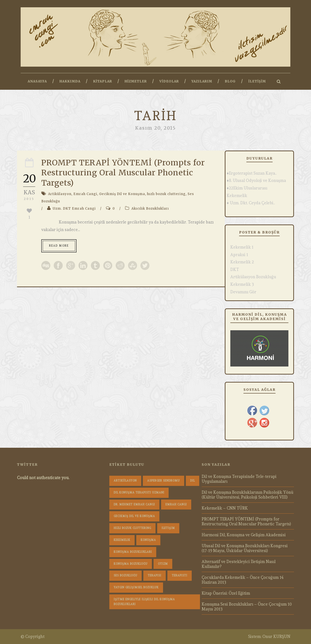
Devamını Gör (243, 292)
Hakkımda (70, 81)
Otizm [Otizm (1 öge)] (163, 564)
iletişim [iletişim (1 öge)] (168, 528)
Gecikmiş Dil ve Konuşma (122, 194)
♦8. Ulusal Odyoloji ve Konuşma (256, 180)
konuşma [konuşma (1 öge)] (148, 540)
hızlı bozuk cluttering (166, 194)
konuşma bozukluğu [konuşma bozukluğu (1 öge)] (131, 564)
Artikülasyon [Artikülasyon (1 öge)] (125, 481)
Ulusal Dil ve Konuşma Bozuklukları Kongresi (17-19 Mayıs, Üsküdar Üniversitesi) (245, 548)
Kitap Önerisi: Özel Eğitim (226, 593)
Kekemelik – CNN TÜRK (225, 508)
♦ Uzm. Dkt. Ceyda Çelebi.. (251, 203)
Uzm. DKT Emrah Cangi (74, 209)
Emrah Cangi (85, 194)
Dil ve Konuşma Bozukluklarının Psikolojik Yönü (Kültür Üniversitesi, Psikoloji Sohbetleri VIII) (247, 495)
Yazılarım (202, 81)
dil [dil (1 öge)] (193, 481)
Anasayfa (37, 81)
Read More (59, 246)
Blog (230, 81)
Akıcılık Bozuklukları (150, 209)
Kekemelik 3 (242, 284)
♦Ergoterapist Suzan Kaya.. (252, 173)
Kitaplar (103, 81)
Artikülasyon (60, 194)
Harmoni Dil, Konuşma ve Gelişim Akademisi (244, 535)
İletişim (257, 81)
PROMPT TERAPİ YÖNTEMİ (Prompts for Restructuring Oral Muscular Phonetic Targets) (123, 173)
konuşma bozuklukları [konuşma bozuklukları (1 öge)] (133, 552)
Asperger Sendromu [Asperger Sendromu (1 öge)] (164, 481)
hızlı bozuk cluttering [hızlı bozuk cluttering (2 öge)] (132, 528)
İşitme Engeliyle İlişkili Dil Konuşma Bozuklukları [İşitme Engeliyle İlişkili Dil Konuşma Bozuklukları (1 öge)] (144, 602)
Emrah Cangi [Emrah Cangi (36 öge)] (176, 505)
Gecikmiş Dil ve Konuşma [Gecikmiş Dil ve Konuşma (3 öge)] (134, 516)
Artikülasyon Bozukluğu (253, 277)
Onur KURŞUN (276, 636)
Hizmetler (136, 81)
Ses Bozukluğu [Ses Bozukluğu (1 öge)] (125, 576)
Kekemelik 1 (242, 247)
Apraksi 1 (239, 255)
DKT (235, 269)
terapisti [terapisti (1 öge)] (180, 576)
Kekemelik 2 (242, 262)
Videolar (169, 81)
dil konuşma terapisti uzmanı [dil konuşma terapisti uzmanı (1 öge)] (139, 493)
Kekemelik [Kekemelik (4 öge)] (122, 540)
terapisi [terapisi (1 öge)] (155, 576)
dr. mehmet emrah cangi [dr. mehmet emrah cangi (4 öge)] (134, 505)
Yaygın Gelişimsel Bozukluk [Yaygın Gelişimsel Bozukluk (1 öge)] (136, 587)
